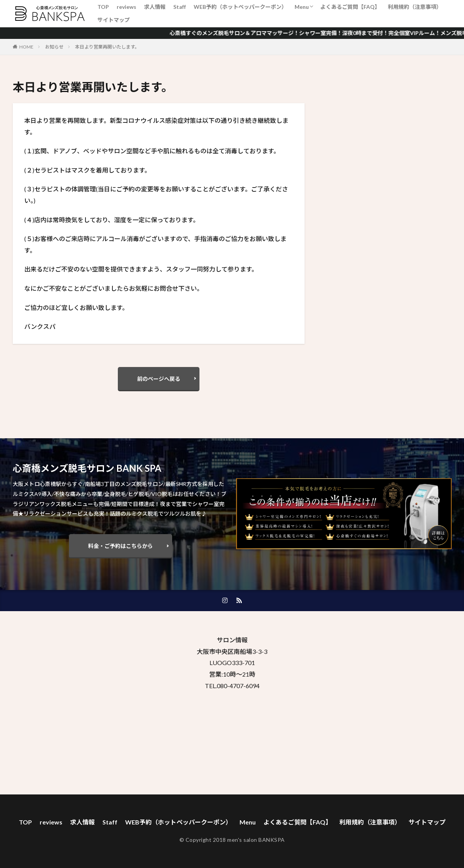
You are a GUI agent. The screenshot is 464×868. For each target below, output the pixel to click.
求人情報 (155, 7)
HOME (26, 47)
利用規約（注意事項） (415, 7)
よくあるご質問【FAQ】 (350, 7)
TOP (103, 7)
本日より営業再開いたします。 (107, 47)
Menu (302, 7)
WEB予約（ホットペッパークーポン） (240, 7)
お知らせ (54, 47)
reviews (126, 7)
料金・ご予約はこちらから (121, 546)
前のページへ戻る (159, 379)
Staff (180, 7)
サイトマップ (114, 20)
